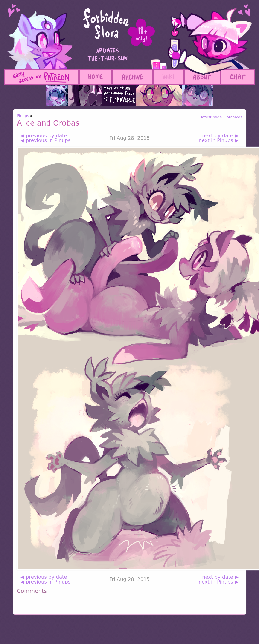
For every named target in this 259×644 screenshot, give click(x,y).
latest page (212, 117)
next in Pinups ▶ (219, 140)
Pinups (23, 116)
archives (234, 117)
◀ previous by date (44, 136)
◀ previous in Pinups (45, 140)
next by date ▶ (220, 136)
